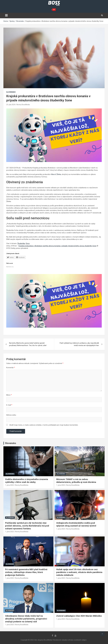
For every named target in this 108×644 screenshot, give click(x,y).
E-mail (9, 405)
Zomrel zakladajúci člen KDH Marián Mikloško (79, 616)
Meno (9, 395)
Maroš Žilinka (56, 174)
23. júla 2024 (11, 105)
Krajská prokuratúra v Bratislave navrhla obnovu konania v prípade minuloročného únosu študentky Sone (57, 246)
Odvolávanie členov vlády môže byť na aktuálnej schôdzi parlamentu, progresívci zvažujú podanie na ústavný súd (26, 619)
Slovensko (11, 92)
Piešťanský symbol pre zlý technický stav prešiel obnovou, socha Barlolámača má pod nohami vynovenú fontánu (27, 526)
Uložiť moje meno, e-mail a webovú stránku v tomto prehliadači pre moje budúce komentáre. (44, 425)
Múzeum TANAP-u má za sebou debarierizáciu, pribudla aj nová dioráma (76, 481)
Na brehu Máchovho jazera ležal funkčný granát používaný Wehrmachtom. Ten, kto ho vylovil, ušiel (28, 344)
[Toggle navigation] (6, 15)
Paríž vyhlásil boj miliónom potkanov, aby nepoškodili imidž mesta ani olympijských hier (79, 344)
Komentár (11, 368)
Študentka (21, 243)
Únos (28, 243)
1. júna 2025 (9, 485)
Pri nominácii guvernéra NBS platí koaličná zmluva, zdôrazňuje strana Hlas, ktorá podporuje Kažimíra (26, 572)
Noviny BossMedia (23, 105)
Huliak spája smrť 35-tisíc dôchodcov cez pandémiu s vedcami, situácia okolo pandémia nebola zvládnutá (79, 572)
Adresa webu (11, 415)
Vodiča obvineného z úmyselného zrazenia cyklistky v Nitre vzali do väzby (27, 481)
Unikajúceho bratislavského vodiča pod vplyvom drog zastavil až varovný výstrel (76, 524)
